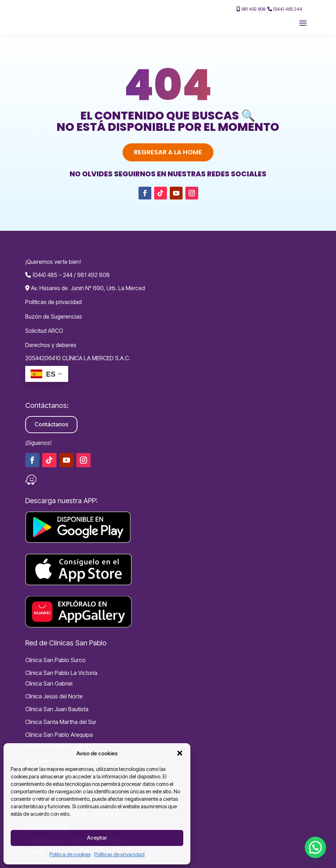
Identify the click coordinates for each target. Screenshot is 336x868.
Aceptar (97, 838)
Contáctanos (51, 424)
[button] (180, 753)
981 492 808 (251, 9)
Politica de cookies (70, 854)
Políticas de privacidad (119, 854)
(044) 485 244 (285, 9)
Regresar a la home (168, 152)
